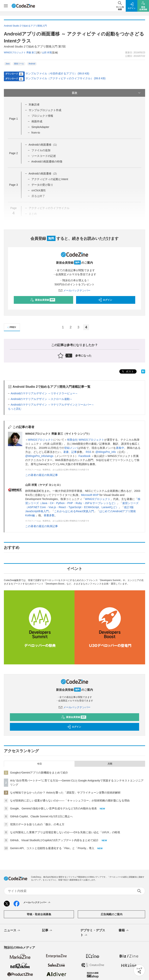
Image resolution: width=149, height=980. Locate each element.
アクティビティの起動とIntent (50, 179)
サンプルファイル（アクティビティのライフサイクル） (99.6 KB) (65, 78)
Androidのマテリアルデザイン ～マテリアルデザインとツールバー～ (52, 405)
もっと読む (15, 409)
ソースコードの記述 (44, 156)
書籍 (124, 931)
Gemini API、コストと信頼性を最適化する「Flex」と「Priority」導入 (52, 848)
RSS (89, 452)
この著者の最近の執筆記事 (42, 475)
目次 (107, 93)
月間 (110, 764)
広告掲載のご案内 (112, 914)
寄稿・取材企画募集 (39, 914)
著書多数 (49, 515)
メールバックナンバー (74, 290)
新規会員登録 (43, 300)
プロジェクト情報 (42, 116)
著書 (66, 452)
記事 (74, 452)
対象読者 (34, 104)
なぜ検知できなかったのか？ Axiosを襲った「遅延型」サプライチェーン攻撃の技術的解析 (65, 793)
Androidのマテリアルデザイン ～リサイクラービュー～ (44, 393)
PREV (11, 327)
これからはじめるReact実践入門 (74, 511)
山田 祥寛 (47, 53)
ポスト (127, 372)
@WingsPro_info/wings (39, 456)
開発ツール (19, 64)
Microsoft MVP (90, 495)
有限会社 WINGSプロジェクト (85, 440)
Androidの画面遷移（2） (43, 174)
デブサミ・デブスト (93, 933)
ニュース (12, 931)
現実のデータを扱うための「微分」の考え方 (37, 824)
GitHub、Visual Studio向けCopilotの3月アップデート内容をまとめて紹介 (54, 840)
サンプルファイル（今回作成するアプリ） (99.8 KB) (57, 73)
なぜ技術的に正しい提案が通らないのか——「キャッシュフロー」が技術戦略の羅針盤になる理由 (70, 800)
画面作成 (37, 121)
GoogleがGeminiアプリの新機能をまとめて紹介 (39, 773)
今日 (39, 764)
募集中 (120, 448)
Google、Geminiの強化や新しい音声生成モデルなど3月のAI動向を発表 (53, 808)
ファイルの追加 (41, 150)
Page (13, 119)
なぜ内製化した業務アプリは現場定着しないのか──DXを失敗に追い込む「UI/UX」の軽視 (65, 832)
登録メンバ (71, 448)
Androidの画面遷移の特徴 (47, 161)
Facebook (84, 456)
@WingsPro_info (106, 452)
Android (32, 64)
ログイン (105, 300)
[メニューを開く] (6, 6)
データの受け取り (42, 185)
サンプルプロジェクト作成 (45, 110)
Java (7, 64)
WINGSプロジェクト (41, 440)
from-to (36, 133)
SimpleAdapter (40, 127)
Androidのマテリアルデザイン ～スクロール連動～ (42, 399)
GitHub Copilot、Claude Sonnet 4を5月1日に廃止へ (41, 816)
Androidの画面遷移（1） (43, 145)
